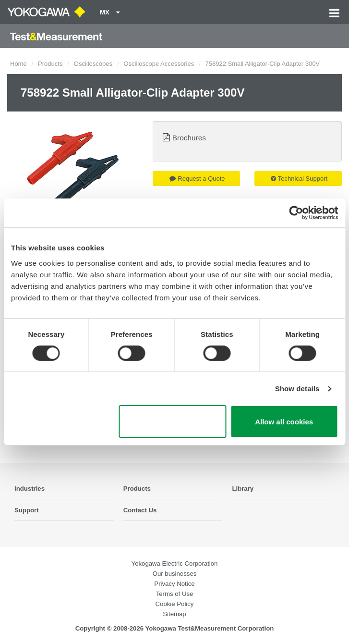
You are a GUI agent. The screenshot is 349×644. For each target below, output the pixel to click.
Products (50, 64)
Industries (30, 489)
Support (27, 510)
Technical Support (299, 179)
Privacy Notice (174, 584)
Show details (297, 389)
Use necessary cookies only (173, 421)
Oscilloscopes (93, 64)
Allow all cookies (284, 422)
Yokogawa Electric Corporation (175, 563)
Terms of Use (175, 594)
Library (243, 489)
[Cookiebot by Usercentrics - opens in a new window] (296, 213)
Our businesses (175, 574)
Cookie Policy (175, 604)
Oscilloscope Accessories (159, 64)
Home (18, 64)
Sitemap (174, 614)
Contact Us (140, 510)
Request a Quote (197, 179)
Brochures (189, 138)
